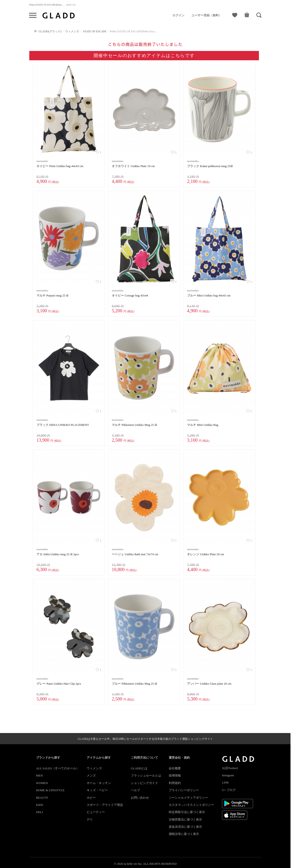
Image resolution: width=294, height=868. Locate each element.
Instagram (228, 775)
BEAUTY (42, 798)
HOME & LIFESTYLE (50, 790)
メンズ (91, 775)
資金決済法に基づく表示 (185, 827)
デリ (90, 819)
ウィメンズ (94, 768)
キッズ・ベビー (97, 790)
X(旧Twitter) (230, 768)
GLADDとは (139, 768)
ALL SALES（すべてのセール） (58, 768)
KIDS (40, 805)
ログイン (178, 15)
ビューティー (96, 812)
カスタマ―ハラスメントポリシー (191, 805)
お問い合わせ (140, 798)
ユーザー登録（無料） (207, 15)
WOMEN (42, 783)
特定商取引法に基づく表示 (187, 812)
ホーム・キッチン (99, 783)
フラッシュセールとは (146, 775)
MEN (39, 775)
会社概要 (175, 768)
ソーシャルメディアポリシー (188, 798)
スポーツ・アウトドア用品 (105, 805)
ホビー (91, 798)
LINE (225, 782)
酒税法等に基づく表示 (184, 834)
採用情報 (175, 775)
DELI (40, 812)
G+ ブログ (229, 790)
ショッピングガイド (144, 783)
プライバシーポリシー (184, 790)
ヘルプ (135, 790)
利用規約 (175, 783)
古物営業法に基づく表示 (185, 819)
